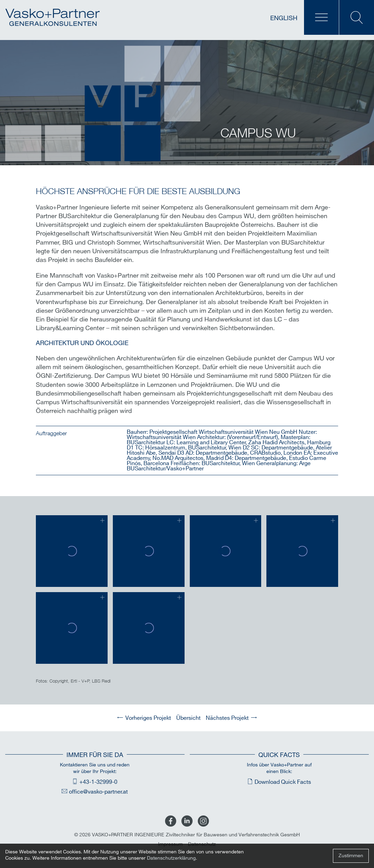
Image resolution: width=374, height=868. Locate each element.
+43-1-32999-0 (98, 782)
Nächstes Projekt (227, 718)
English (284, 18)
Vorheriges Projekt (148, 718)
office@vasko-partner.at (98, 792)
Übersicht (188, 718)
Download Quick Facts (283, 782)
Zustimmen (351, 856)
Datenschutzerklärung (171, 858)
